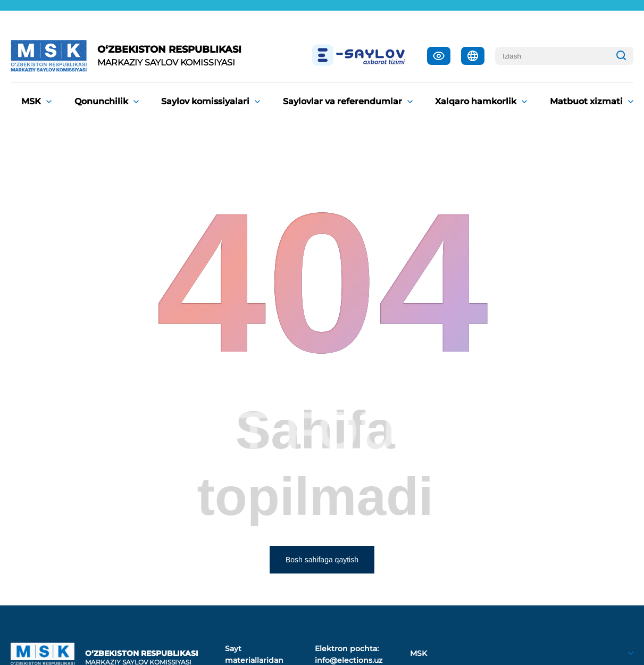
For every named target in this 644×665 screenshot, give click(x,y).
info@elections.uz (349, 660)
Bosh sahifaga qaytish (322, 560)
